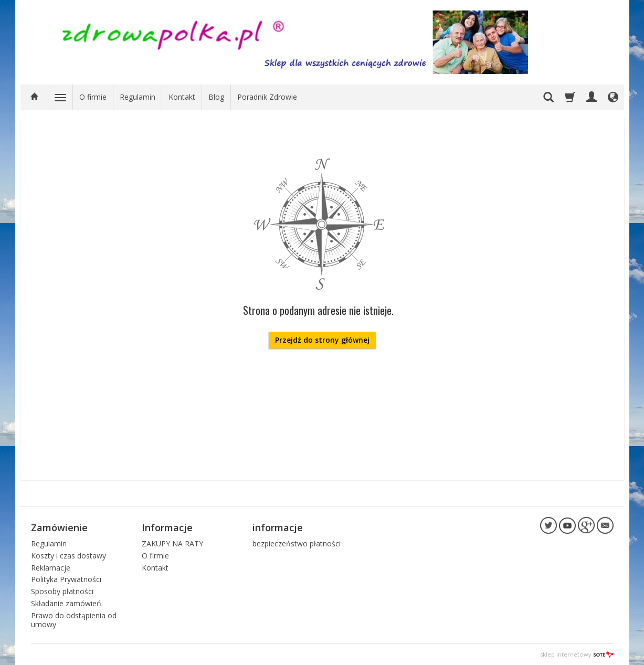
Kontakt (182, 97)
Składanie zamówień (66, 603)
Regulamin (138, 97)
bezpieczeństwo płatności (297, 543)
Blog (216, 97)
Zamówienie (59, 527)
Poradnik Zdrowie (267, 97)
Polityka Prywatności (66, 579)
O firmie (93, 97)
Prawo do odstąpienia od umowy (74, 620)
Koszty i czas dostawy (68, 556)
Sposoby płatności (62, 591)
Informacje (167, 527)
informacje (278, 527)
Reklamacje (51, 568)
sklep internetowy (577, 654)
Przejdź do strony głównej (322, 340)
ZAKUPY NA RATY (172, 543)
